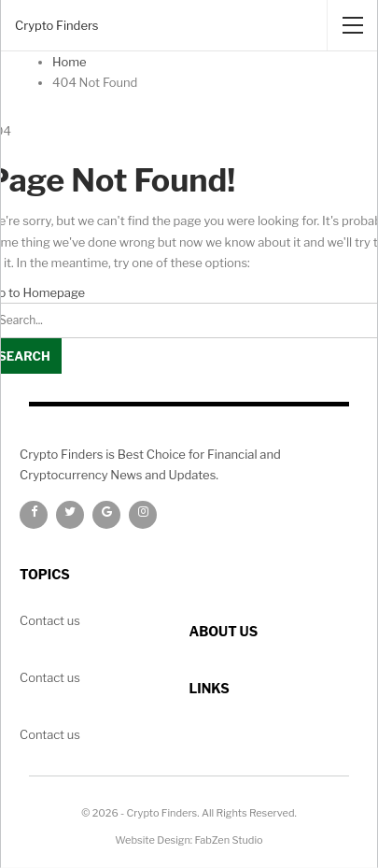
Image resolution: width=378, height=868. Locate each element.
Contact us (50, 734)
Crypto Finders (56, 25)
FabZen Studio (229, 840)
